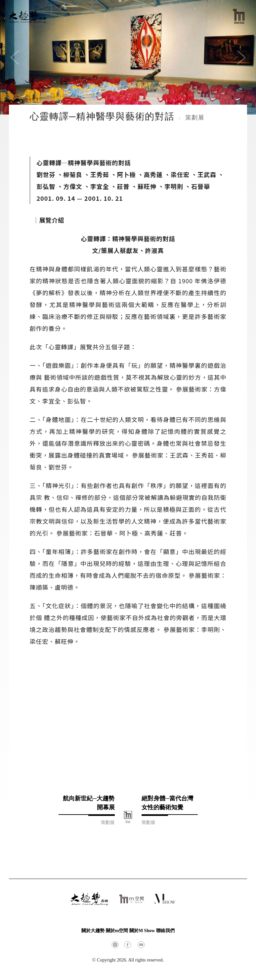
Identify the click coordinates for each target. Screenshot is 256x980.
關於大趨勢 (93, 931)
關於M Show (142, 931)
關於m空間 (117, 931)
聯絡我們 (165, 931)
